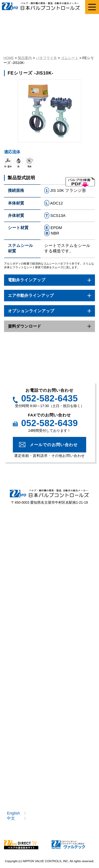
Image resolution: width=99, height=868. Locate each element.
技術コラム (19, 732)
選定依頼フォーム (25, 640)
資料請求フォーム (25, 651)
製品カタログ (21, 682)
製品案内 (15, 529)
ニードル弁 (19, 569)
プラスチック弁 (24, 559)
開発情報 (17, 743)
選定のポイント (24, 629)
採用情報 (17, 793)
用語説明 (17, 722)
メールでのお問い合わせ (54, 445)
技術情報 (15, 697)
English (13, 813)
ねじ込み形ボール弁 (28, 543)
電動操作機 (69, 569)
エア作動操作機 (23, 579)
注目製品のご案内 (25, 671)
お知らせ (17, 782)
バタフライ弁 (72, 559)
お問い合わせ (21, 803)
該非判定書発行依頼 (27, 661)
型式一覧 (17, 595)
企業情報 (17, 772)
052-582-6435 (49, 398)
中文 (11, 818)
